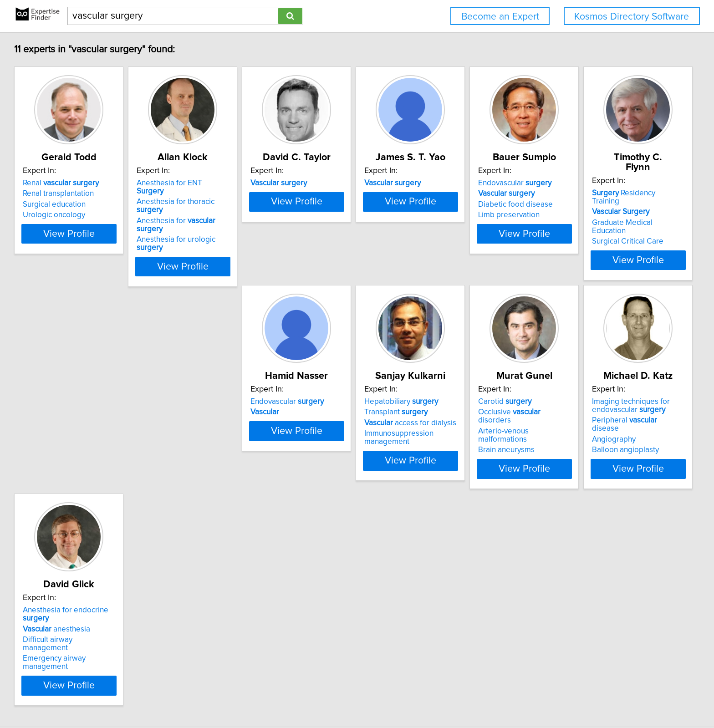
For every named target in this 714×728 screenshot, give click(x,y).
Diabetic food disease (608, 204)
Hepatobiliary (334, 383)
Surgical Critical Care (60, 415)
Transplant (329, 394)
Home (293, 695)
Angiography (592, 413)
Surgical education (56, 204)
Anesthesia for (214, 204)
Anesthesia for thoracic (214, 193)
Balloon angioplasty (604, 423)
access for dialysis (343, 405)
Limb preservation (601, 215)
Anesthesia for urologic (214, 215)
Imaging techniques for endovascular (609, 387)
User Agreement (358, 695)
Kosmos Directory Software (632, 17)
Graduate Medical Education (72, 405)
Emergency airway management (79, 616)
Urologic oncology (55, 215)
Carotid (461, 383)
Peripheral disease (617, 402)
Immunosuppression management (332, 419)
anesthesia (58, 594)
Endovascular (607, 183)
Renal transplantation (60, 193)
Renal (62, 183)
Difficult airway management (72, 605)
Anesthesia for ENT (208, 183)
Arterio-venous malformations (484, 405)
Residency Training (70, 383)
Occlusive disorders (482, 394)
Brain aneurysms (462, 415)
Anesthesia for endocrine (81, 584)
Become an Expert (500, 17)
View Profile (82, 242)
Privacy (318, 695)
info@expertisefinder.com (242, 695)
